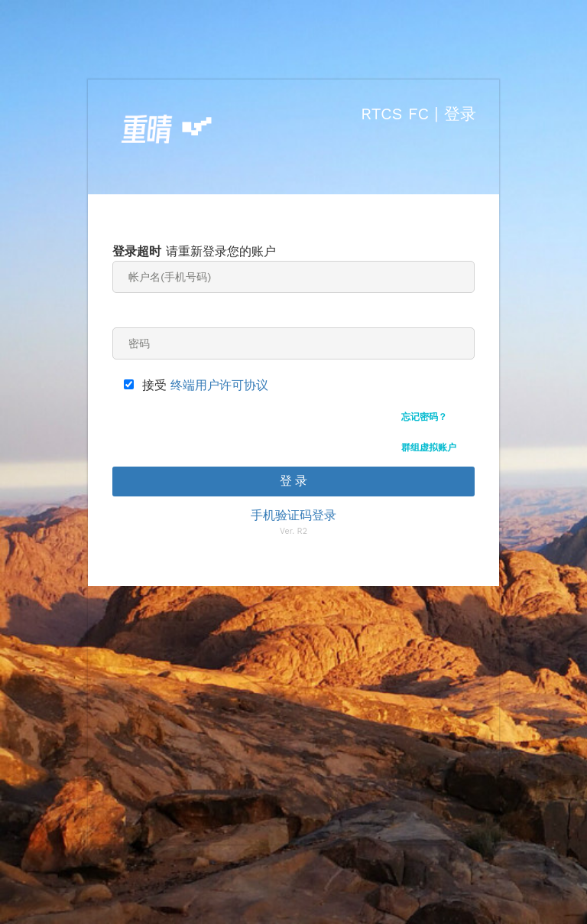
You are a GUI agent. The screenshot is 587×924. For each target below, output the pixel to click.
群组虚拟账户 (429, 447)
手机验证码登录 (293, 515)
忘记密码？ (424, 417)
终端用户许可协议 (219, 385)
